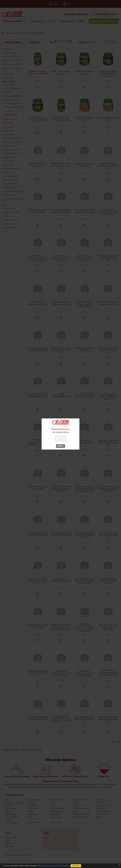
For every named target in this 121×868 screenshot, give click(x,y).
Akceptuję (76, 866)
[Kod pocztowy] (60, 439)
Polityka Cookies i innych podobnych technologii (53, 866)
